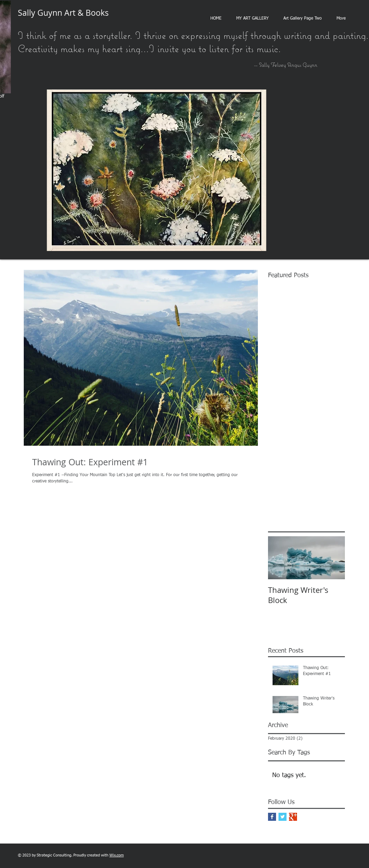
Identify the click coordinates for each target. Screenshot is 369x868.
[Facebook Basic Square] (272, 817)
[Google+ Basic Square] (293, 817)
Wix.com (117, 855)
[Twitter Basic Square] (283, 817)
